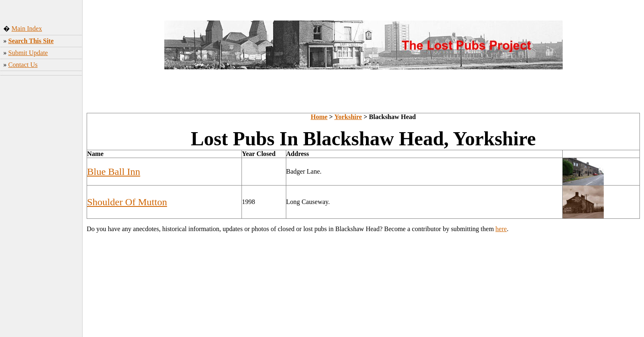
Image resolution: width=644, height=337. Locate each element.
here (501, 229)
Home (319, 117)
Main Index (27, 29)
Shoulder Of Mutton (127, 202)
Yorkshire (348, 117)
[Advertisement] (41, 207)
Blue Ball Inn (114, 172)
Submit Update (28, 53)
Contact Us (23, 65)
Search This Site (31, 41)
